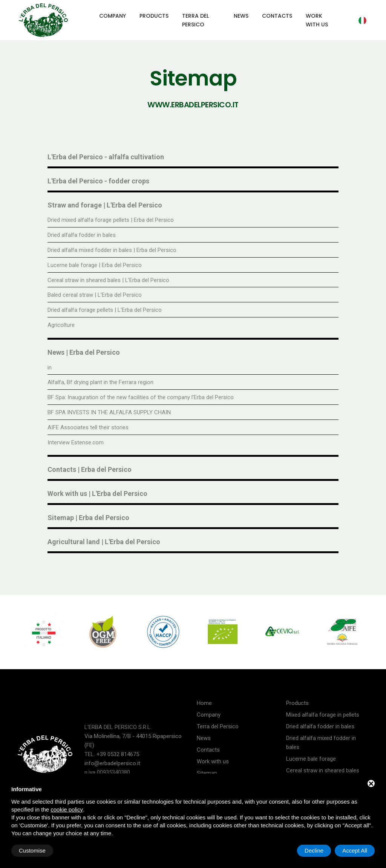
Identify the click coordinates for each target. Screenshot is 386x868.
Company (113, 16)
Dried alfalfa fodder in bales (320, 726)
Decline (314, 850)
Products (154, 16)
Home (204, 703)
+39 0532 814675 (118, 754)
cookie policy (67, 809)
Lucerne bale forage (311, 759)
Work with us (317, 20)
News (241, 16)
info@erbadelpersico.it (112, 763)
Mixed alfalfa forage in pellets (323, 715)
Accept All (355, 850)
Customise (32, 850)
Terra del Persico (195, 20)
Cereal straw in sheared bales (323, 770)
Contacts (277, 16)
